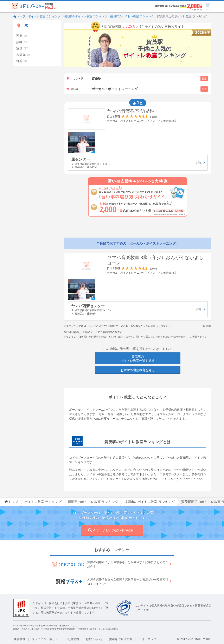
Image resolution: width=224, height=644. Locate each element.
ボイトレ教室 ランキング (44, 16)
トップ (19, 16)
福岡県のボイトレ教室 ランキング (85, 16)
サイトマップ (148, 639)
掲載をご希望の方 (121, 639)
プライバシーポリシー (46, 639)
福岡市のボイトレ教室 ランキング (132, 16)
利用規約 (73, 639)
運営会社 (20, 639)
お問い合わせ (94, 639)
